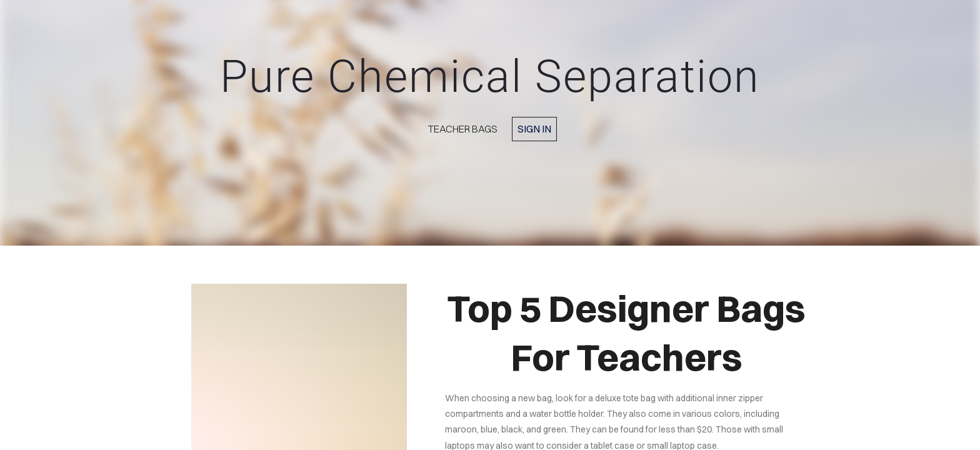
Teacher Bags (463, 129)
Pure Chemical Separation (490, 77)
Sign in (534, 129)
